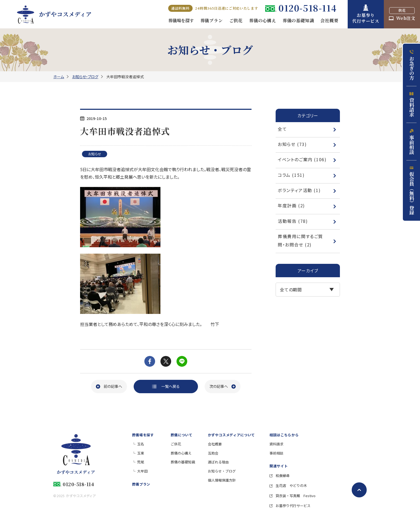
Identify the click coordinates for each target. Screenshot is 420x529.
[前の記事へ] (109, 387)
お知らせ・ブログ (85, 77)
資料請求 (412, 104)
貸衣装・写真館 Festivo (292, 496)
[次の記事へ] (223, 387)
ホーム (59, 77)
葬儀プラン (141, 484)
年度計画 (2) (307, 205)
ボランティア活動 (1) (307, 190)
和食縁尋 (280, 476)
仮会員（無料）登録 (412, 191)
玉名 (141, 444)
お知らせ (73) (307, 144)
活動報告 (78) (307, 221)
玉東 (141, 453)
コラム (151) (307, 175)
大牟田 (142, 471)
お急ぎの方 (412, 65)
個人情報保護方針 (222, 480)
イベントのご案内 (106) (307, 159)
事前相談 (412, 142)
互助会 (213, 453)
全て (307, 129)
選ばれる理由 (218, 462)
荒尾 (141, 462)
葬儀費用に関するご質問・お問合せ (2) (307, 240)
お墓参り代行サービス (290, 506)
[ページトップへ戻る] (359, 490)
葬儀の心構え (181, 453)
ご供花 (176, 444)
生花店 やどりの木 (288, 485)
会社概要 (215, 444)
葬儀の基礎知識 (183, 462)
